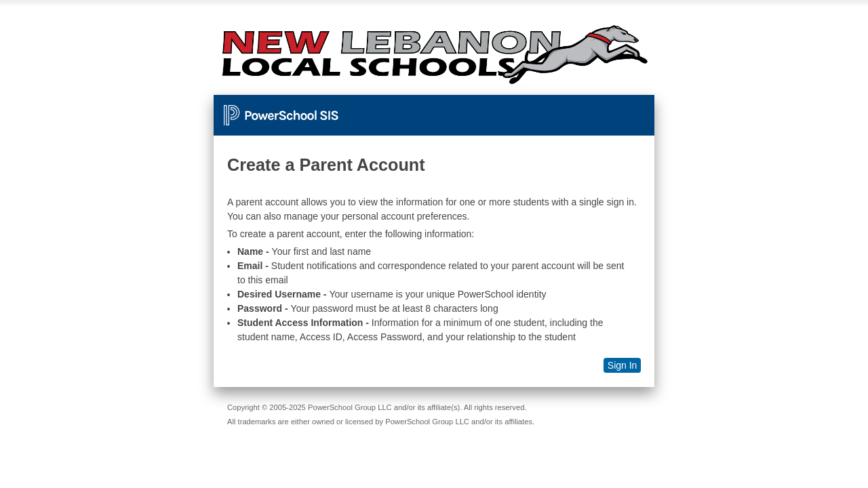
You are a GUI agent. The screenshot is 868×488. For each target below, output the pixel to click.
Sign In (623, 365)
